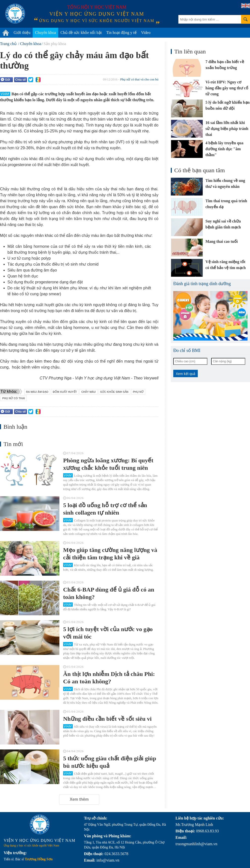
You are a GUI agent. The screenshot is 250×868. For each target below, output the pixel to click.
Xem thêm (79, 799)
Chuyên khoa (45, 33)
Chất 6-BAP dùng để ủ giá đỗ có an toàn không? (109, 593)
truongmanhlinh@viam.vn (196, 844)
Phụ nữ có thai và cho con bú (139, 79)
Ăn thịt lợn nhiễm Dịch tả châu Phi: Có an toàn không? (109, 678)
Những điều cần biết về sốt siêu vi (107, 719)
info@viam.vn (108, 860)
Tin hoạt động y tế (121, 33)
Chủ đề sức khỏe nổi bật (81, 33)
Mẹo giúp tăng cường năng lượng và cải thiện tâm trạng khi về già (110, 554)
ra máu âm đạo (37, 392)
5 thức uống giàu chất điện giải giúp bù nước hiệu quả (110, 762)
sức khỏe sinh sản (114, 392)
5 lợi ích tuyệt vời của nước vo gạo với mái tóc (108, 633)
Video (146, 33)
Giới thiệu (22, 33)
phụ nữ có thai (14, 398)
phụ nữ (138, 392)
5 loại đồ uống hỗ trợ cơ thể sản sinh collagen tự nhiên (105, 509)
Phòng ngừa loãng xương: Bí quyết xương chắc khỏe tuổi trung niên (108, 464)
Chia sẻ (20, 80)
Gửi (5, 80)
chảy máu (88, 392)
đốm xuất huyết (65, 392)
